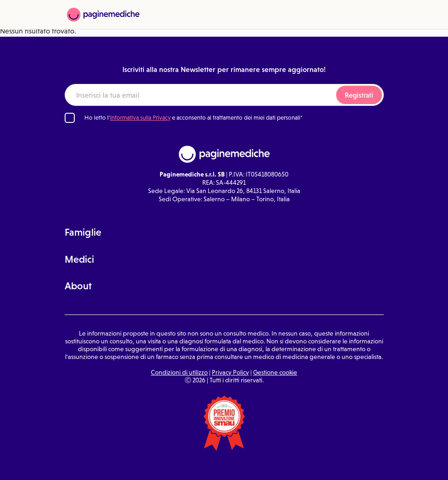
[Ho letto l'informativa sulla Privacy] (70, 118)
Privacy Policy (230, 372)
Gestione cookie (275, 372)
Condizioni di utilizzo (179, 372)
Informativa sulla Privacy (140, 118)
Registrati (359, 95)
